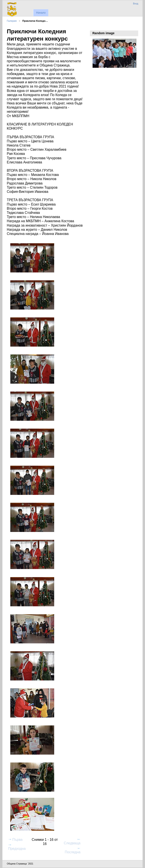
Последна (73, 850)
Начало (41, 13)
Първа (15, 839)
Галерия (12, 21)
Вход (136, 4)
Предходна (17, 847)
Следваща (72, 841)
